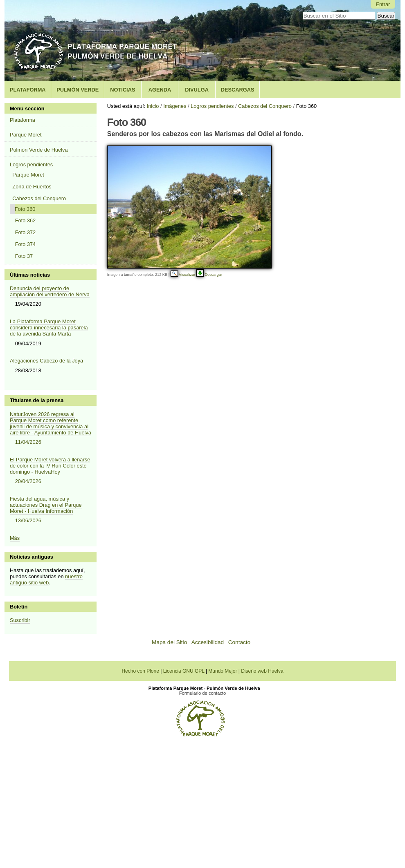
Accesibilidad (208, 642)
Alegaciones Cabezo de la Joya (46, 361)
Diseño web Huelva (262, 671)
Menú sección (27, 108)
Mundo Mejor (223, 671)
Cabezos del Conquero (265, 106)
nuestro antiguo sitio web (46, 579)
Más (15, 538)
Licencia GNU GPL (184, 671)
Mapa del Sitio (169, 642)
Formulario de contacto (202, 693)
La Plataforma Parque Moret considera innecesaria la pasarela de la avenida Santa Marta (49, 328)
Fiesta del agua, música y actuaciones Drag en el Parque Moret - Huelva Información (51, 510)
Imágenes (175, 106)
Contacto (239, 642)
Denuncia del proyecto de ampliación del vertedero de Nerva (50, 291)
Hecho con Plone (141, 671)
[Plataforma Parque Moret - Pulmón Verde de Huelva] (201, 734)
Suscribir (20, 620)
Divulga (197, 90)
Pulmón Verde (78, 90)
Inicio (153, 106)
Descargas (238, 90)
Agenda (160, 90)
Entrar (383, 4)
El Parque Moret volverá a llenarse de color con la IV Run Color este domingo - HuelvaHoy (51, 471)
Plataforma (28, 90)
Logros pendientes (212, 106)
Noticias (123, 90)
